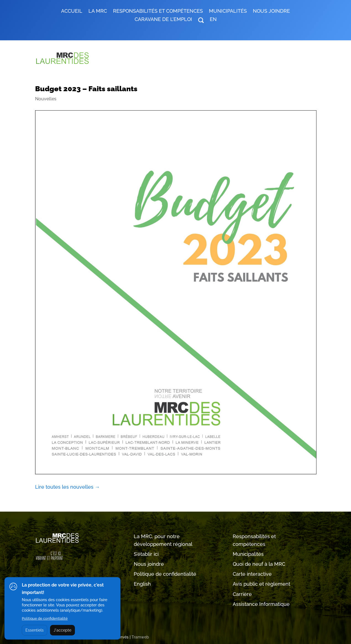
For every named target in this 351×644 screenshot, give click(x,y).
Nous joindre (271, 11)
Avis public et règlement (261, 584)
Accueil (72, 11)
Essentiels (35, 630)
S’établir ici (146, 554)
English (142, 584)
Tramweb (140, 637)
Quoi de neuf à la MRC (259, 564)
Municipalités (248, 554)
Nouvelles (46, 99)
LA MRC (98, 11)
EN (213, 20)
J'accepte (62, 630)
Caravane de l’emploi (163, 20)
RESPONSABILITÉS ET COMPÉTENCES (158, 11)
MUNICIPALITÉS (228, 11)
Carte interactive (252, 574)
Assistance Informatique (261, 604)
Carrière (242, 594)
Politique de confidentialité (165, 574)
